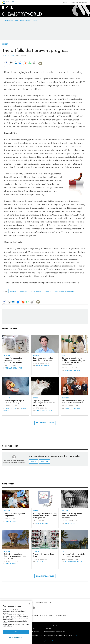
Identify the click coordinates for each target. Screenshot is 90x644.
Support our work (44, 628)
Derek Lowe (9, 56)
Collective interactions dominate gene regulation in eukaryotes (15, 556)
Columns (23, 291)
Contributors (41, 602)
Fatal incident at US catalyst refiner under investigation (73, 402)
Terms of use (39, 616)
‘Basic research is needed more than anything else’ (43, 359)
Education (74, 2)
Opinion (5, 44)
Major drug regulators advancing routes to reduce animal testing (44, 403)
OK (16, 632)
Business (13, 291)
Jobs (17, 20)
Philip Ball (11, 521)
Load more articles (45, 423)
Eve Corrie (11, 409)
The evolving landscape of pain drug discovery (14, 402)
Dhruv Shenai (42, 523)
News (64, 355)
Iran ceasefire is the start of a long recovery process (74, 555)
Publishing (65, 2)
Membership (84, 2)
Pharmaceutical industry (65, 291)
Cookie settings (16, 638)
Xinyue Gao (41, 562)
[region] (16, 622)
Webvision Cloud (50, 641)
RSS (50, 602)
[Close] (29, 604)
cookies (75, 636)
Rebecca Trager (72, 370)
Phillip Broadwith (15, 368)
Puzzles (35, 20)
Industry (48, 291)
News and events (40, 625)
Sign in (33, 461)
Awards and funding (69, 625)
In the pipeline (36, 291)
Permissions (62, 616)
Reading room (25, 20)
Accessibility (51, 616)
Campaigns (54, 625)
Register (45, 461)
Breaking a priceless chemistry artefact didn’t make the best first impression (45, 516)
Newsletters (9, 20)
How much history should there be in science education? (72, 516)
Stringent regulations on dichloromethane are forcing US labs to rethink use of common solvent (73, 361)
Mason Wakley (42, 366)
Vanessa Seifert (72, 523)
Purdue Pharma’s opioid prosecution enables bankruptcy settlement (13, 360)
